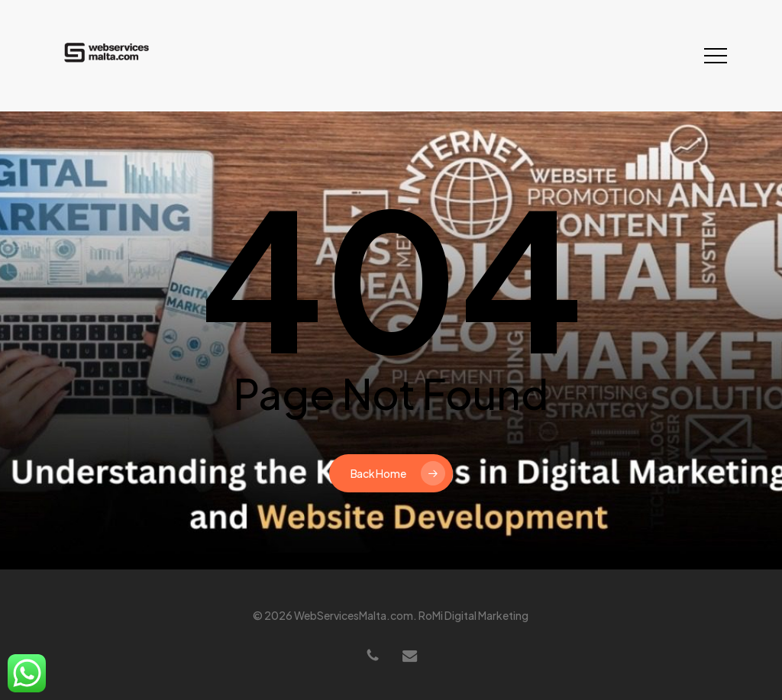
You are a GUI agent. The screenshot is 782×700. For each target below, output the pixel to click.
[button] (716, 56)
